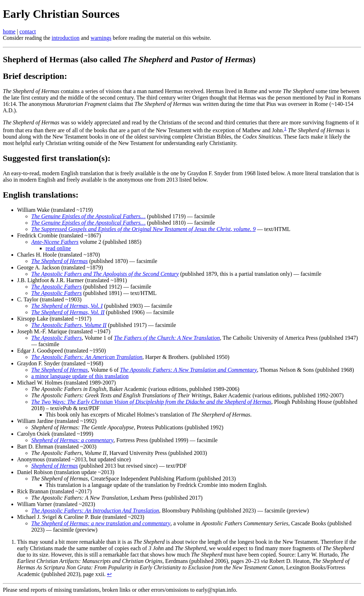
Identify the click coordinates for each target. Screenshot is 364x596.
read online (58, 248)
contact (28, 31)
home (9, 31)
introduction (65, 38)
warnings (101, 38)
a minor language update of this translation (80, 376)
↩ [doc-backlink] (109, 574)
